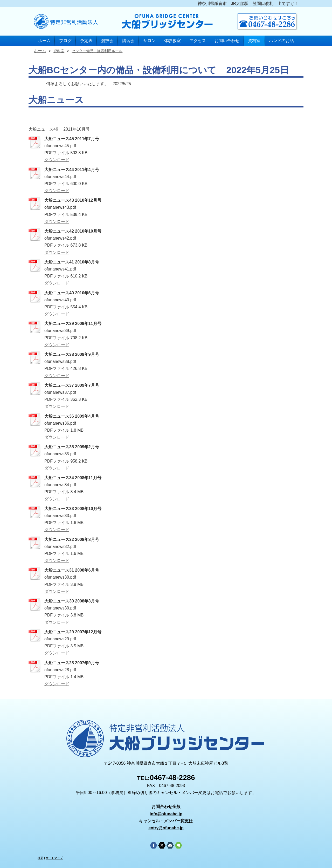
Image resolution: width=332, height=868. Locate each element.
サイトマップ (54, 858)
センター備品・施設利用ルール (97, 51)
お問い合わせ (227, 41)
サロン (149, 41)
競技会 (107, 41)
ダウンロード (57, 160)
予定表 (86, 41)
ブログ (65, 41)
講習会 (128, 41)
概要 (40, 858)
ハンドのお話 (281, 41)
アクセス (198, 41)
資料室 (254, 41)
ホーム (44, 41)
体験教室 (172, 41)
